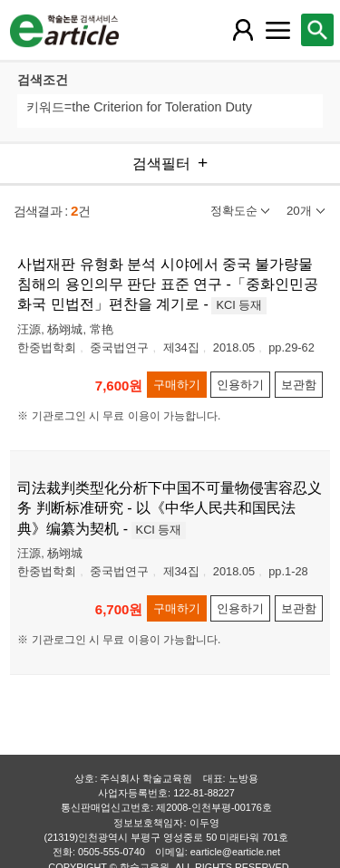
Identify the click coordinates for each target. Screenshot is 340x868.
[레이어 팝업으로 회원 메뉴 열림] (243, 30)
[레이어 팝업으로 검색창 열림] (317, 30)
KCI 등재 (239, 305)
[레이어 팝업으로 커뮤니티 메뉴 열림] (277, 30)
